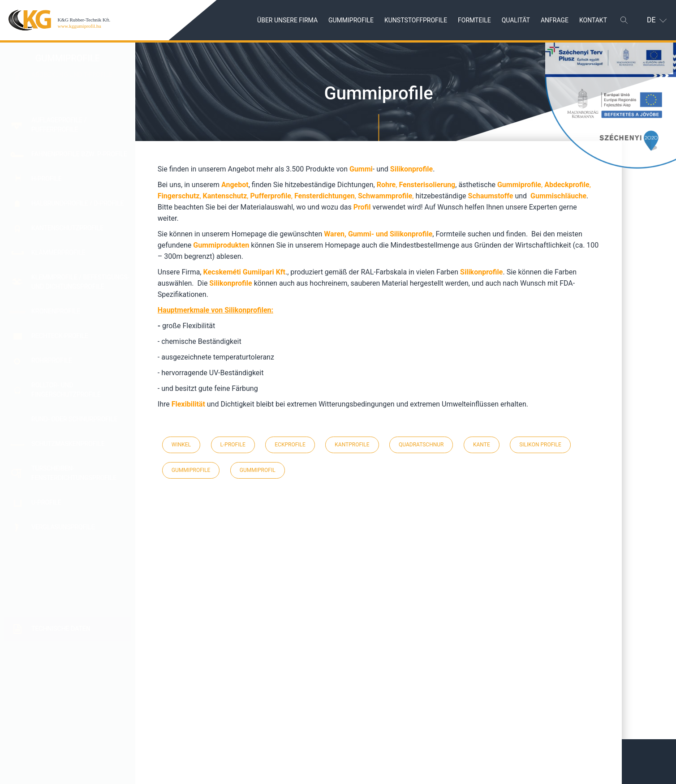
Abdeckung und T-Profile (72, 95)
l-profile (233, 445)
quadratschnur (421, 445)
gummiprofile (191, 470)
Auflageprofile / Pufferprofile (59, 125)
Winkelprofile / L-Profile (72, 580)
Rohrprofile (52, 360)
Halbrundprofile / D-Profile (78, 203)
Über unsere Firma (287, 20)
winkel (181, 445)
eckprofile (290, 445)
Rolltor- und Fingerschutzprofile (66, 390)
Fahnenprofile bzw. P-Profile (79, 154)
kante (482, 445)
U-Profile (46, 502)
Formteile (474, 20)
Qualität (516, 20)
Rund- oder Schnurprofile (74, 419)
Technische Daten (61, 629)
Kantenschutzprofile (67, 228)
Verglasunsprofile (63, 527)
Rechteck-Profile (60, 336)
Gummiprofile (351, 20)
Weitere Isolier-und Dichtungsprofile (63, 554)
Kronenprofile (56, 311)
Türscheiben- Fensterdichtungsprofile (74, 473)
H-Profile (47, 179)
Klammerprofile (58, 253)
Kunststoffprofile (416, 20)
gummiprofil (258, 470)
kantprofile (352, 445)
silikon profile (540, 445)
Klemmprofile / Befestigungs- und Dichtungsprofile (80, 282)
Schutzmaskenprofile (68, 444)
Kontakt (593, 20)
